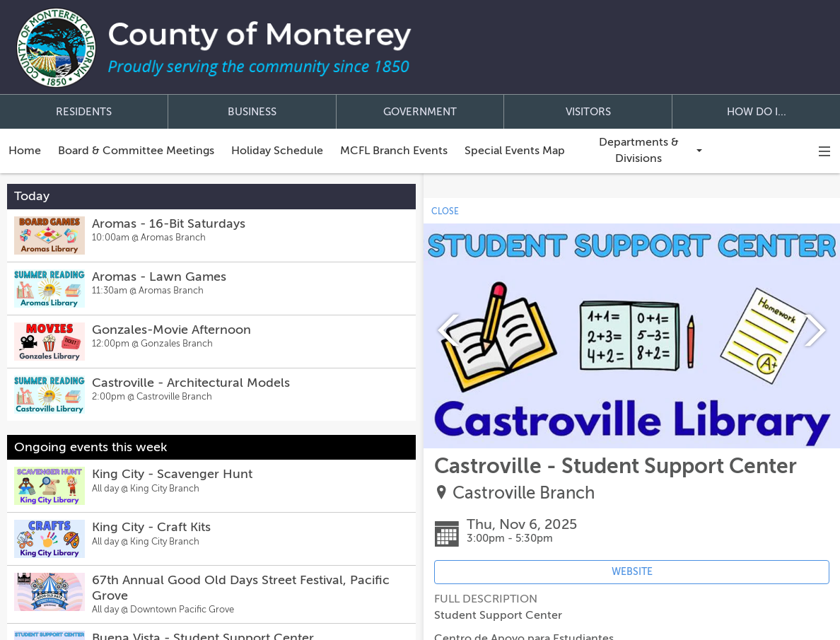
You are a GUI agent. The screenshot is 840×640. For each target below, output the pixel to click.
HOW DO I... (757, 112)
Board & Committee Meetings (136, 151)
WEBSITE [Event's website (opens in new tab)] (632, 572)
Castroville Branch (524, 493)
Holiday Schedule (277, 151)
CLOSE (445, 211)
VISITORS (588, 112)
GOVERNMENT (420, 112)
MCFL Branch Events (394, 151)
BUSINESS (252, 112)
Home (25, 151)
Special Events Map (515, 151)
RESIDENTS (84, 112)
